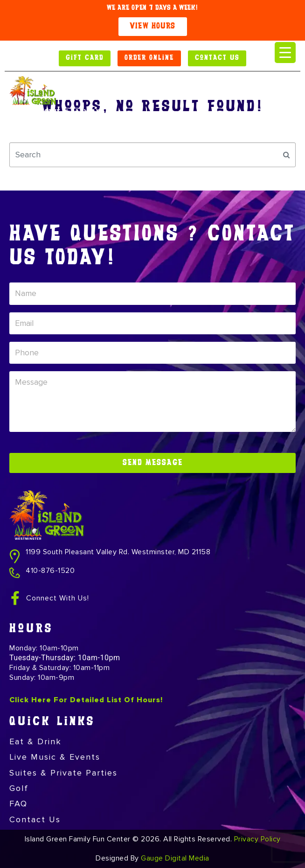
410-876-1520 (50, 571)
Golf (19, 788)
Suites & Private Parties (63, 773)
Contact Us (35, 819)
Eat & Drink (35, 741)
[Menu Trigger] (285, 53)
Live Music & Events (55, 757)
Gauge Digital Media (175, 858)
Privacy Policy (257, 839)
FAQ (18, 804)
